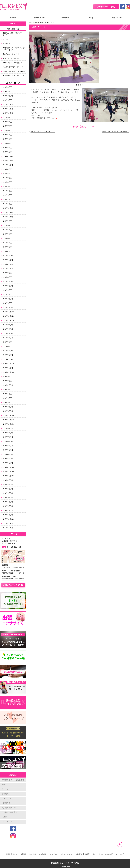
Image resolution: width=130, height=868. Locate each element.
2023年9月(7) (7, 221)
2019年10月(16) (8, 424)
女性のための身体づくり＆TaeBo (14, 71)
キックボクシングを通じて (12, 58)
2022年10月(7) (8, 269)
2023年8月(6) (7, 225)
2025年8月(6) (7, 122)
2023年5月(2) (7, 238)
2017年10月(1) (8, 528)
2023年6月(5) (7, 234)
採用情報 (88, 854)
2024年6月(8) (7, 182)
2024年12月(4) (8, 156)
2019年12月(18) (8, 415)
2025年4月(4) (7, 139)
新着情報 (5, 794)
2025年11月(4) (8, 109)
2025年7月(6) (7, 126)
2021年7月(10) (8, 333)
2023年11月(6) (8, 212)
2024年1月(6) (7, 204)
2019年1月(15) (8, 463)
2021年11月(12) (8, 316)
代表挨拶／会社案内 (9, 812)
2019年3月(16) (8, 454)
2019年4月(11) (8, 450)
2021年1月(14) (8, 359)
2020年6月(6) (7, 389)
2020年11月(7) (8, 368)
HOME (8, 854)
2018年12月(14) (8, 467)
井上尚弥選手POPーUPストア (13, 67)
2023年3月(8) (7, 247)
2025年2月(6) (7, 148)
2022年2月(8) (7, 303)
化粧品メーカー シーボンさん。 (43, 132)
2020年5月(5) (7, 394)
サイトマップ (7, 821)
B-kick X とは (33, 854)
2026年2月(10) (8, 96)
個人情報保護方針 (9, 808)
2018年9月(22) (8, 480)
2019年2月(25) (8, 459)
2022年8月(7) (7, 277)
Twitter (4, 817)
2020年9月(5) (7, 377)
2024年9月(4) (7, 169)
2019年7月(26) (8, 437)
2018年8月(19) (8, 484)
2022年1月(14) (8, 307)
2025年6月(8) (7, 130)
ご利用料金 (6, 803)
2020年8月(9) (7, 381)
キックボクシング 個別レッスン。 (13, 77)
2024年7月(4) (7, 178)
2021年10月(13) (8, 320)
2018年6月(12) (8, 493)
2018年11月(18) (8, 472)
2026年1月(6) (7, 100)
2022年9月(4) (7, 273)
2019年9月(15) (8, 428)
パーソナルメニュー (67, 854)
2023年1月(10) (8, 256)
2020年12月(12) (8, 364)
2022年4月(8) (7, 294)
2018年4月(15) (8, 502)
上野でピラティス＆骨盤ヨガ (13, 63)
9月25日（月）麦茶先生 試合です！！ (115, 132)
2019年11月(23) (8, 420)
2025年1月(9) (7, 152)
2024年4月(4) (7, 191)
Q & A (101, 854)
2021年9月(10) (8, 325)
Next (127, 57)
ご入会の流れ (43, 854)
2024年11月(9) (8, 161)
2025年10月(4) (8, 113)
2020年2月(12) (8, 407)
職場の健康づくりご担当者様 (13, 780)
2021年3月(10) (8, 351)
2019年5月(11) (8, 446)
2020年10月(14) (8, 372)
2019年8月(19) (8, 433)
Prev (32, 57)
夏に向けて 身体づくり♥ (12, 54)
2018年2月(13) (8, 510)
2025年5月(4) (7, 135)
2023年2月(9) (7, 251)
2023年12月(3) (8, 208)
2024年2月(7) (7, 199)
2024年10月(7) (8, 165)
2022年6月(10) (8, 286)
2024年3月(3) (7, 195)
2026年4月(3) (7, 87)
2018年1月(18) (8, 515)
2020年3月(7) (7, 402)
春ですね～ (7, 44)
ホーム (32, 22)
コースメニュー (54, 854)
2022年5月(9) (7, 290)
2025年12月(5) (8, 104)
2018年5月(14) (8, 497)
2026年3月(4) (7, 91)
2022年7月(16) (8, 281)
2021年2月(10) (8, 355)
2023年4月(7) (7, 243)
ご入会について (8, 798)
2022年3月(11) (8, 299)
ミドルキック (7, 39)
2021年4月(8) (7, 346)
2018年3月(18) (8, 506)
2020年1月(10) (8, 411)
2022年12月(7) (8, 260)
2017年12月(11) (8, 519)
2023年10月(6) (8, 217)
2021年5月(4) (7, 342)
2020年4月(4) (7, 398)
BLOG (37, 22)
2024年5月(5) (7, 186)
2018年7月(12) (8, 489)
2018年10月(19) (8, 476)
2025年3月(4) (7, 143)
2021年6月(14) (8, 338)
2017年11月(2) (8, 523)
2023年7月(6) (7, 230)
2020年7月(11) (8, 385)
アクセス (5, 789)
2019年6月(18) (8, 441)
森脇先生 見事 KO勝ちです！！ (12, 34)
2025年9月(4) (7, 117)
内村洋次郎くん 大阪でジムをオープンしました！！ (14, 49)
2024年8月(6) (7, 174)
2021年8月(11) (8, 329)
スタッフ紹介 (109, 854)
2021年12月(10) (8, 312)
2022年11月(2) (8, 264)
